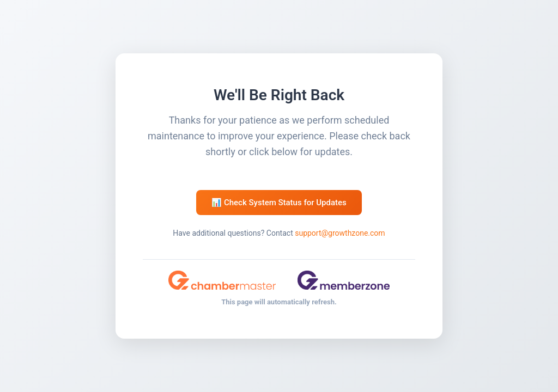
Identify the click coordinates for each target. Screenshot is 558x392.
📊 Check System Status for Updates (279, 203)
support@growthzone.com (340, 233)
